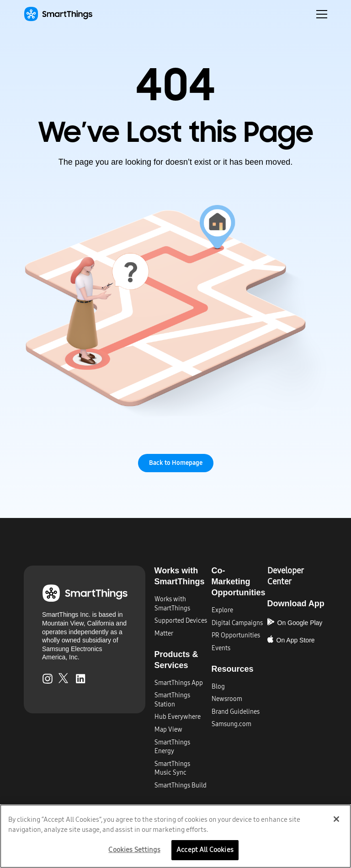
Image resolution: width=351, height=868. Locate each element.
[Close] (336, 819)
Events (221, 648)
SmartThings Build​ (181, 785)
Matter (164, 633)
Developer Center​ (285, 576)
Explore (222, 610)
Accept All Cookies (205, 849)
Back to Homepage (176, 463)
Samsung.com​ (231, 724)
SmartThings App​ (179, 683)
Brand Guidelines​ (236, 712)
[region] (175, 836)
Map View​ (168, 730)
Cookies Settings (134, 849)
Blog (218, 687)
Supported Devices (181, 621)
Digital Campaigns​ (237, 623)
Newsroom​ (227, 699)
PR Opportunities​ (236, 635)
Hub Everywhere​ (178, 717)
